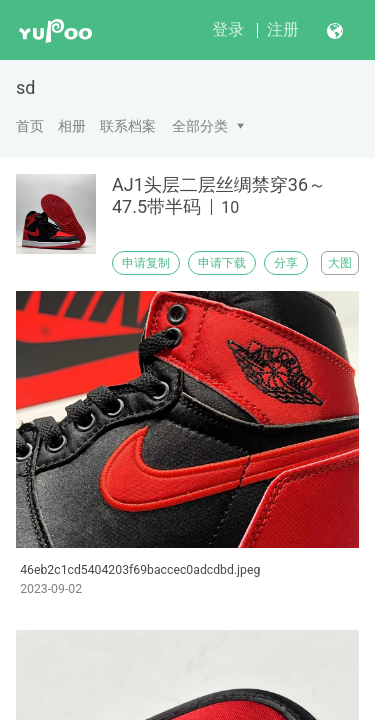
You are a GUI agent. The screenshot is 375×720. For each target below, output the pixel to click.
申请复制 (146, 263)
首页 (30, 126)
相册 (72, 126)
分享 (286, 263)
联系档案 (128, 126)
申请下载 (222, 263)
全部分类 (200, 126)
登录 (228, 29)
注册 (283, 29)
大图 (340, 263)
